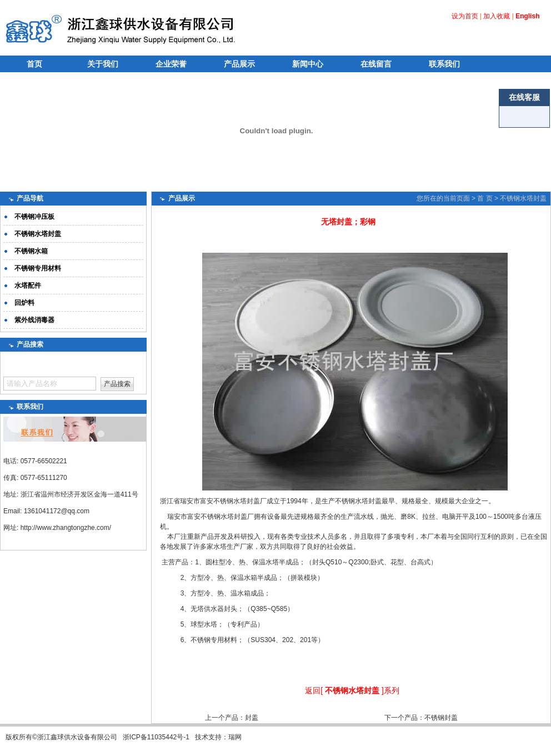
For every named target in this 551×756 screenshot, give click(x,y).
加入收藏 (497, 16)
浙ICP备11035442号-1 (156, 737)
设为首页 (465, 16)
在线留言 (376, 64)
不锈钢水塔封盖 (523, 198)
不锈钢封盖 (441, 718)
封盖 (252, 718)
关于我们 (103, 64)
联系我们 (444, 64)
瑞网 (235, 737)
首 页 (485, 198)
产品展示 (239, 64)
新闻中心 (308, 64)
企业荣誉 (171, 64)
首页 (34, 64)
